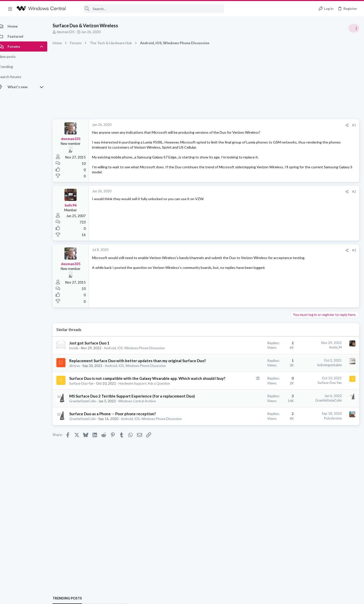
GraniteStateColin (88, 417)
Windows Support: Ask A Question (318, 298)
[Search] (148, 9)
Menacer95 (350, 341)
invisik (79, 348)
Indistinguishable (248, 365)
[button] (10, 9)
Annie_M (254, 347)
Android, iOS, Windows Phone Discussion (140, 348)
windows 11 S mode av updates (317, 284)
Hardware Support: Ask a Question (150, 394)
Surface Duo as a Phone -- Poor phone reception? (118, 430)
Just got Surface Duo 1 (95, 343)
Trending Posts (298, 273)
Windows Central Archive (143, 417)
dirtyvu (80, 371)
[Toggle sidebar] (354, 28)
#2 (273, 192)
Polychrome (252, 434)
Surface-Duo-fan (87, 394)
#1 (273, 125)
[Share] (266, 125)
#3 (273, 250)
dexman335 (71, 32)
